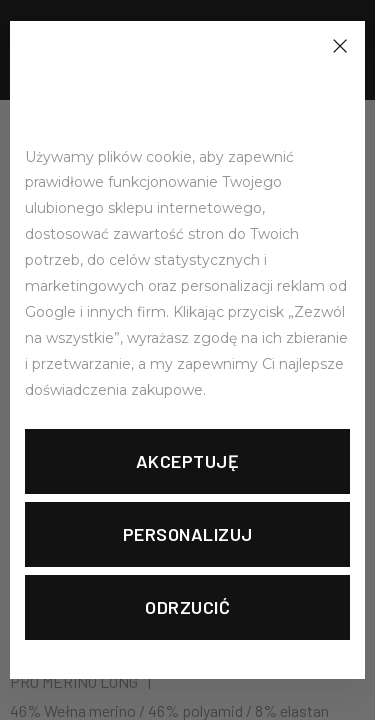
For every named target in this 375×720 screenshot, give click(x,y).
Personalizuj (188, 534)
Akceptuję (188, 461)
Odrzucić (187, 607)
